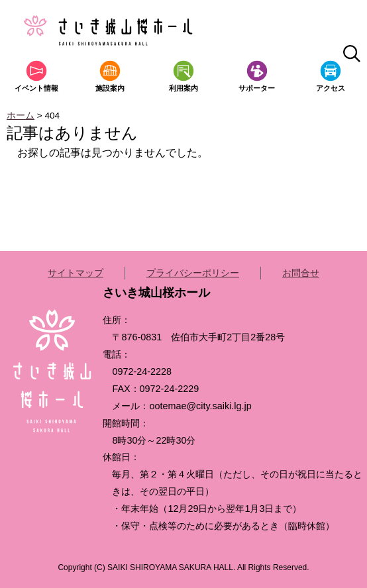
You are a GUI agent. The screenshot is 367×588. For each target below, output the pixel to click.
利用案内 (183, 88)
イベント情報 (36, 88)
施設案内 (110, 88)
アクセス (331, 88)
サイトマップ (76, 273)
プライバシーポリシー (193, 273)
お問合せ (301, 273)
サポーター (257, 88)
